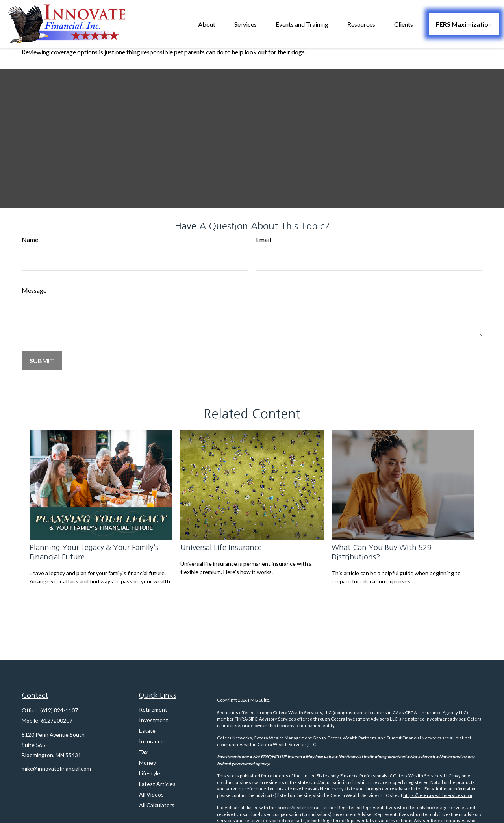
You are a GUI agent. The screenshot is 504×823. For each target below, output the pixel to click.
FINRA (241, 719)
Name (30, 239)
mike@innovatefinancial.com (56, 768)
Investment (154, 720)
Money (147, 763)
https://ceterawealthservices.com (438, 795)
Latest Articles (157, 784)
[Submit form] (42, 361)
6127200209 (57, 720)
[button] (207, 24)
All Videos (151, 794)
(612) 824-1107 (59, 710)
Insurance (151, 741)
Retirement (153, 709)
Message (34, 290)
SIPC (253, 719)
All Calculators (157, 805)
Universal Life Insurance (221, 547)
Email (263, 239)
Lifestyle (150, 773)
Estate (147, 731)
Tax (143, 752)
